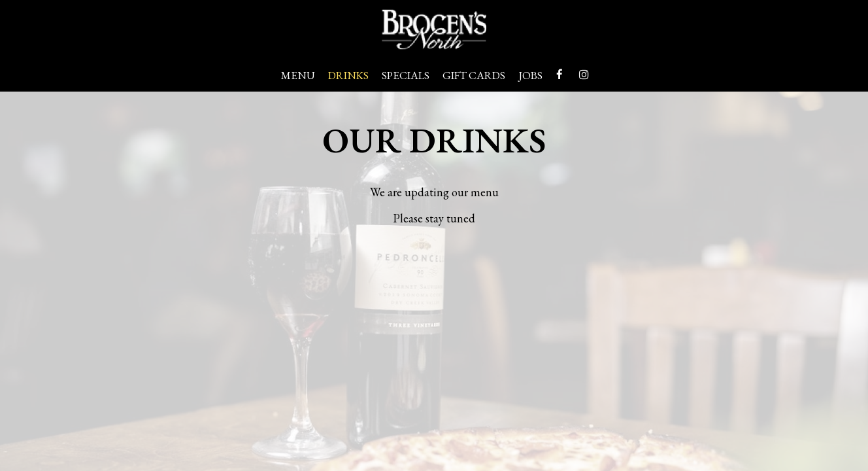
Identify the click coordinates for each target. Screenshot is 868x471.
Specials (406, 75)
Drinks (348, 75)
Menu (298, 75)
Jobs (530, 75)
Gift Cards (474, 75)
